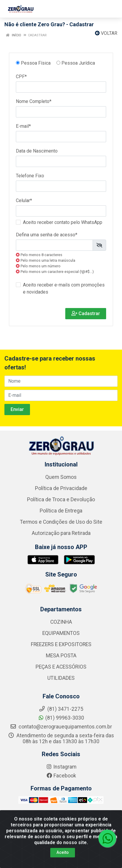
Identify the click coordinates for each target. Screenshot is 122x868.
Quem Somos (61, 477)
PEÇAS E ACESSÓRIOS (61, 667)
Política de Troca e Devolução (61, 499)
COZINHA (61, 622)
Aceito (63, 852)
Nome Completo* (34, 101)
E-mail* (23, 126)
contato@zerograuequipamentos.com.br (61, 727)
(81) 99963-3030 (61, 718)
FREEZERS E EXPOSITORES (61, 644)
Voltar (106, 33)
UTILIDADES (61, 678)
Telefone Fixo (30, 176)
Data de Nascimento (37, 151)
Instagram (61, 767)
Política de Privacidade (61, 488)
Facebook (61, 776)
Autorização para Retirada (61, 533)
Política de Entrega (61, 511)
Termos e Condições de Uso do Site (61, 522)
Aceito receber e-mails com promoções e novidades (64, 288)
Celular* (24, 200)
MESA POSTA (61, 656)
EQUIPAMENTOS (61, 633)
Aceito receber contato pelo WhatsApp (63, 222)
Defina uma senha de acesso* (47, 235)
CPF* (21, 77)
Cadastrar (86, 313)
